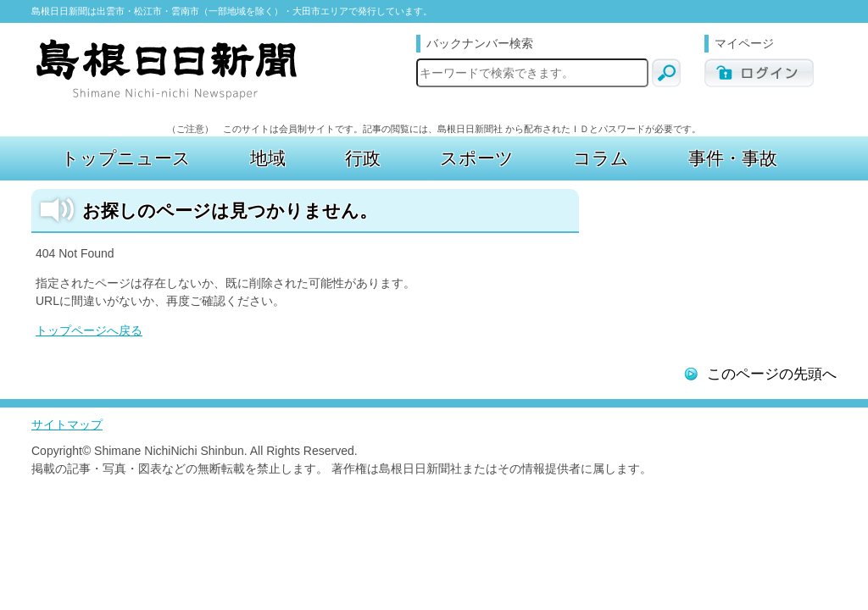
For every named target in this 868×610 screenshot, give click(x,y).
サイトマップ (67, 424)
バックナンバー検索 (480, 43)
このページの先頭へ (772, 374)
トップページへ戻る (89, 330)
